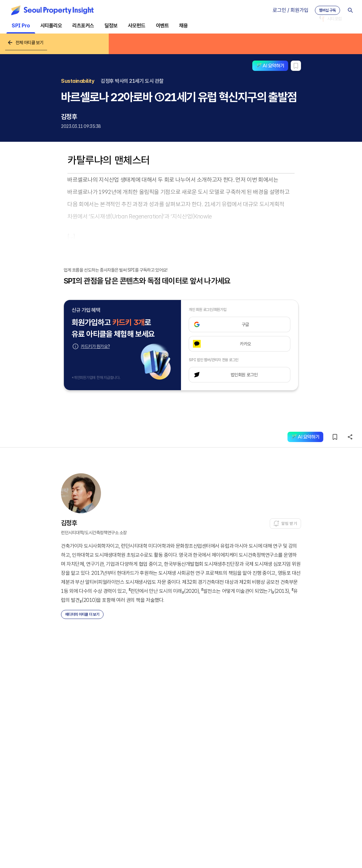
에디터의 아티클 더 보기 (82, 614)
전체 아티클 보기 (25, 43)
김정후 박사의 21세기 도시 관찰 (132, 81)
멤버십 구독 (327, 10)
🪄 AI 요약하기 (270, 66)
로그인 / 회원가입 (291, 10)
